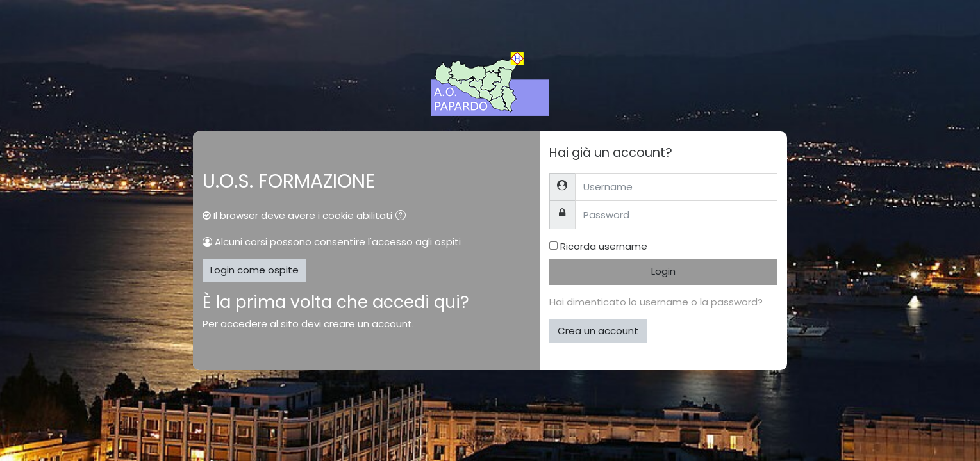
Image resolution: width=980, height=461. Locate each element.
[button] (403, 217)
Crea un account (598, 331)
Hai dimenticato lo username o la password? (656, 302)
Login (663, 271)
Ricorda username (604, 246)
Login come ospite (254, 270)
